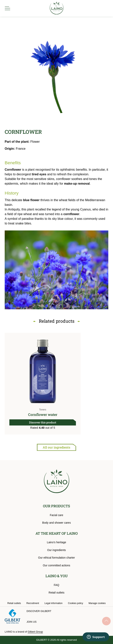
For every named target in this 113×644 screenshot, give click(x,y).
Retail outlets (56, 593)
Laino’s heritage (56, 542)
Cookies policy (75, 603)
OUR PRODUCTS (56, 506)
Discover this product (43, 422)
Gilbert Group (35, 632)
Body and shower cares (56, 523)
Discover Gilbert (39, 611)
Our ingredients (57, 550)
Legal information (53, 603)
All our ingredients (56, 447)
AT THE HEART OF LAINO (57, 533)
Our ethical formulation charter (56, 558)
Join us (32, 622)
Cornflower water (43, 415)
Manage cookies (97, 603)
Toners (43, 410)
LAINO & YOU (57, 576)
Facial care (56, 515)
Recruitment (33, 603)
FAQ (56, 585)
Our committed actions (56, 565)
